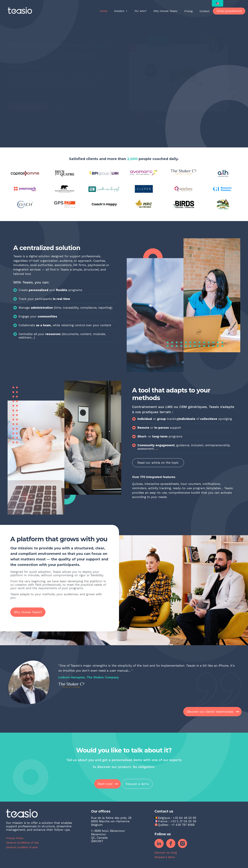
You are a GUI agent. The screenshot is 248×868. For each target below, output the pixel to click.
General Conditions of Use (22, 843)
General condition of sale (22, 847)
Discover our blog (166, 853)
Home (104, 11)
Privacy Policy (15, 838)
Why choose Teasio (165, 11)
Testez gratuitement (229, 11)
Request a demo (165, 857)
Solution (121, 11)
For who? (141, 11)
